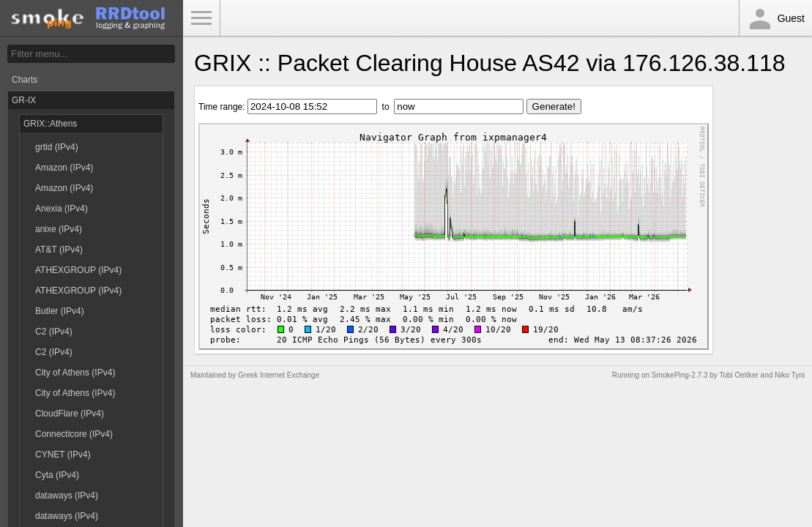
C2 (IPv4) (54, 332)
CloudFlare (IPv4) (70, 414)
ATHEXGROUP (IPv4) (78, 270)
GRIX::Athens (50, 124)
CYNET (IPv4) (63, 455)
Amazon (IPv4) (64, 168)
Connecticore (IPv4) (74, 434)
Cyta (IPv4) (57, 475)
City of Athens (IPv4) (75, 373)
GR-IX (24, 100)
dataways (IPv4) (67, 496)
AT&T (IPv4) (59, 250)
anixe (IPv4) (59, 229)
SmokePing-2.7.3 (680, 375)
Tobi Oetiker (738, 375)
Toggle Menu (201, 18)
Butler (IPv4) (60, 311)
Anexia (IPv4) (62, 209)
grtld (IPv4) (57, 147)
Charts (25, 80)
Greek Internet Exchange (279, 375)
